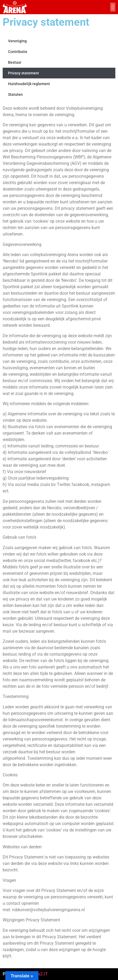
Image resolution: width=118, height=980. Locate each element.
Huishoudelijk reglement (29, 84)
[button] (113, 7)
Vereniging (17, 41)
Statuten (15, 94)
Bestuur (15, 62)
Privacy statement (23, 73)
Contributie (18, 52)
